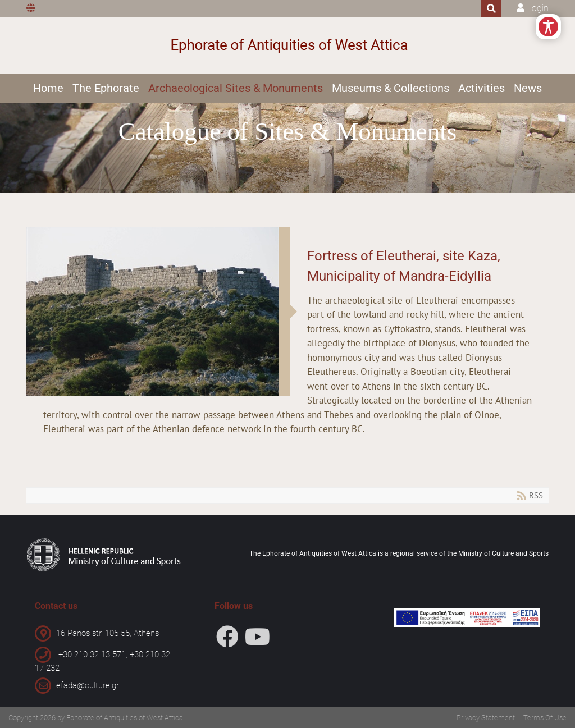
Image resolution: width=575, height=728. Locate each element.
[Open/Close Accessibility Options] (548, 27)
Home (48, 88)
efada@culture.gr (88, 685)
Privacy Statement (486, 718)
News (528, 88)
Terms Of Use (545, 718)
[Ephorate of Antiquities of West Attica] (288, 46)
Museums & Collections (391, 88)
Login (538, 8)
